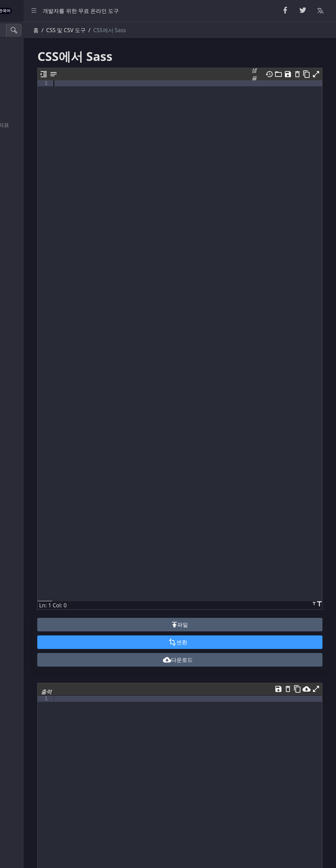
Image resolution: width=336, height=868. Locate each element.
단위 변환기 (22, 261)
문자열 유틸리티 (28, 65)
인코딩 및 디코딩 (28, 140)
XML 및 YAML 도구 (31, 200)
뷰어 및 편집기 (26, 231)
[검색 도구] (38, 30)
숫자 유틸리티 (25, 95)
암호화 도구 (22, 110)
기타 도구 (20, 306)
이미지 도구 (22, 291)
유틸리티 (19, 246)
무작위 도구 (22, 80)
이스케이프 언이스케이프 (39, 125)
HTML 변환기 (24, 170)
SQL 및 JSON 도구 (30, 216)
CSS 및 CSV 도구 (28, 186)
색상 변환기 (22, 276)
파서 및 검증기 (26, 155)
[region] (46, 445)
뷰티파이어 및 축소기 (34, 49)
